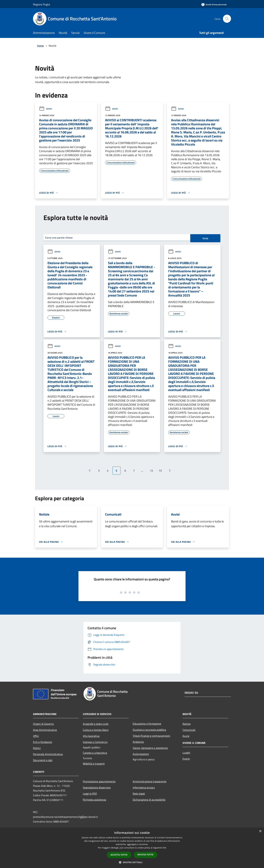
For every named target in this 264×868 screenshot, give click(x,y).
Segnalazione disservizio (97, 787)
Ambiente (138, 742)
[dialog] (132, 848)
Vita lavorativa (91, 736)
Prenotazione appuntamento (99, 781)
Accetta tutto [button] (119, 855)
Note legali (139, 794)
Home (40, 46)
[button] (132, 862)
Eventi (186, 759)
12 (152, 471)
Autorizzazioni (141, 754)
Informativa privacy (144, 787)
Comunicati (189, 730)
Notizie (187, 724)
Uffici (36, 736)
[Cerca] (227, 19)
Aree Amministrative (45, 730)
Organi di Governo (43, 724)
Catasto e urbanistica (95, 753)
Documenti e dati (43, 760)
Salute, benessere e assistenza (150, 748)
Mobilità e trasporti (94, 764)
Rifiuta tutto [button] (146, 855)
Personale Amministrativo (48, 754)
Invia (205, 238)
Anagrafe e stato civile (96, 724)
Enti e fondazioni (43, 742)
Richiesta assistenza (94, 800)
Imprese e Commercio (95, 742)
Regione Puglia (42, 4)
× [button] (260, 831)
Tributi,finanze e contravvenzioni (151, 736)
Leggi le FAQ (90, 794)
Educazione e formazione (147, 724)
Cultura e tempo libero (96, 730)
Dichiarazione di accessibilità (149, 800)
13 (160, 471)
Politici (37, 748)
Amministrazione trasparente (150, 781)
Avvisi (45, 109)
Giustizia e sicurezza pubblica (149, 730)
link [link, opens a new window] (164, 848)
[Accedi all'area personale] (214, 4)
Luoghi (186, 753)
